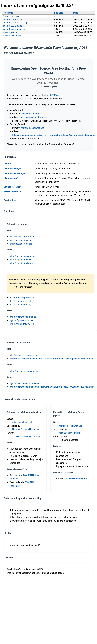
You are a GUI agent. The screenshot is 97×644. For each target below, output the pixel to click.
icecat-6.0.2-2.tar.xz (12, 26)
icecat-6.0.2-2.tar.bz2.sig (15, 23)
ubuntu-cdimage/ (12, 168)
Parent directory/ (11, 16)
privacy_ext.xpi (10, 32)
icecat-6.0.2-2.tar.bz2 (13, 19)
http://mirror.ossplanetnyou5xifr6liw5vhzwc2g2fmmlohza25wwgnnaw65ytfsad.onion (54, 135)
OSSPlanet (55, 95)
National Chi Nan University (25, 429)
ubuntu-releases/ (12, 187)
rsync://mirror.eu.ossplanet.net (24, 383)
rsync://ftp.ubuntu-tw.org (22, 324)
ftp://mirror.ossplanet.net (22, 297)
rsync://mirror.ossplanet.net (23, 317)
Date (76, 13)
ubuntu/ (8, 164)
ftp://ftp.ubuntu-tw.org (20, 304)
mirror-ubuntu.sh (12, 192)
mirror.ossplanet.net (31, 114)
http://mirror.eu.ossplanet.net (24, 355)
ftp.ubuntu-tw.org (47, 117)
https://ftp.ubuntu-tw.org (21, 263)
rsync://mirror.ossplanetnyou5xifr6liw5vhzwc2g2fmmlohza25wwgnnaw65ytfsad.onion (52, 387)
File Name (8, 13)
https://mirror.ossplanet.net (23, 256)
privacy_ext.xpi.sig (12, 35)
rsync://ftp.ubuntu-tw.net (21, 320)
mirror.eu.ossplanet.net (32, 128)
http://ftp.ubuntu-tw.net (21, 240)
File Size (59, 13)
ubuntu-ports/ (11, 178)
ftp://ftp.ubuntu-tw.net (20, 301)
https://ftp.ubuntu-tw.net (21, 260)
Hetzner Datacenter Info (76, 479)
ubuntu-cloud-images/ (15, 173)
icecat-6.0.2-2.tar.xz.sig (14, 29)
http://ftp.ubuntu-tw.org (21, 244)
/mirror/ (13, 200)
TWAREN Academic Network (26, 437)
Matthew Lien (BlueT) (69, 433)
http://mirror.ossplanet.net (22, 237)
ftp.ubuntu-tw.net (29, 117)
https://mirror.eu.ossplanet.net (24, 371)
